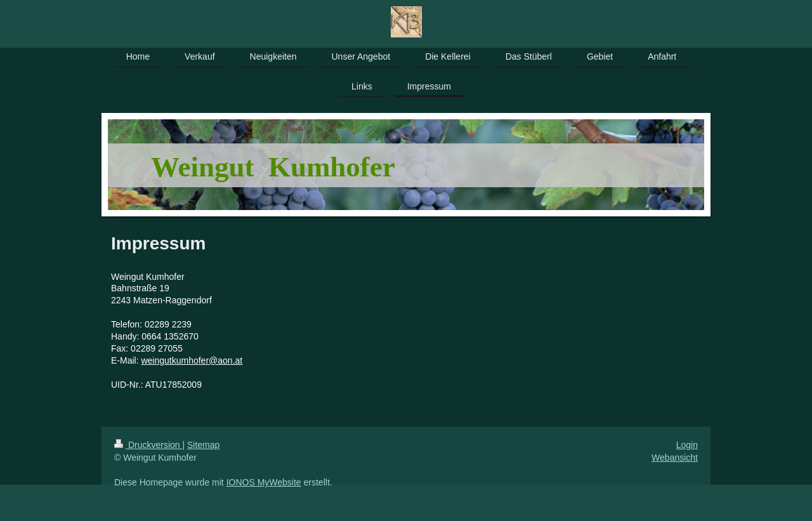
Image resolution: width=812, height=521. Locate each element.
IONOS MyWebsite (264, 482)
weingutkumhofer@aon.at (192, 360)
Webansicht (675, 458)
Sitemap (203, 445)
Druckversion (148, 445)
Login (687, 445)
